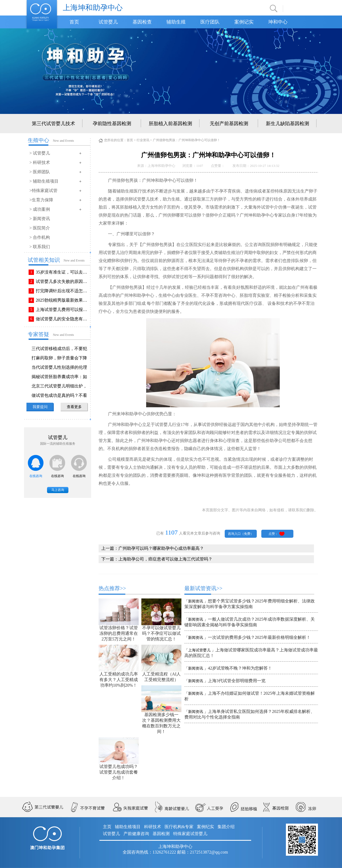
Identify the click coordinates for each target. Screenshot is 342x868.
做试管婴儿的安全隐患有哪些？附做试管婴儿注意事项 (63, 319)
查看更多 (74, 407)
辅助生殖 (176, 22)
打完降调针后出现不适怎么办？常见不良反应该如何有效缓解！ (63, 291)
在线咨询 (36, 476)
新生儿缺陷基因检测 (287, 124)
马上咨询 (58, 490)
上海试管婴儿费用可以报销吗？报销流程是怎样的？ (63, 310)
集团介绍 (226, 827)
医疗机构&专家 (179, 827)
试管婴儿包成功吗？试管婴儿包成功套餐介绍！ (119, 772)
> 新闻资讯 (40, 219)
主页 (107, 827)
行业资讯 (143, 140)
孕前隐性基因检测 (112, 124)
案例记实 (244, 22)
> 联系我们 (40, 247)
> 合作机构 (40, 237)
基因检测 (161, 834)
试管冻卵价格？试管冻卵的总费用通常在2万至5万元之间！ (119, 633)
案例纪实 (205, 827)
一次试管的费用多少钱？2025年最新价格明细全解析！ (259, 637)
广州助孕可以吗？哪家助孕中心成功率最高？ (161, 548)
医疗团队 (210, 22)
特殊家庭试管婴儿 (190, 834)
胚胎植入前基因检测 (170, 124)
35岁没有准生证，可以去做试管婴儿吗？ (63, 272)
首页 (74, 22)
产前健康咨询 (136, 834)
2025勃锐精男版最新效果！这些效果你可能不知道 (63, 300)
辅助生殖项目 (128, 827)
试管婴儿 (108, 22)
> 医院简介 (40, 228)
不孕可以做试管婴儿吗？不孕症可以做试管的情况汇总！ (161, 633)
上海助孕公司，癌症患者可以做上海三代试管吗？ (165, 559)
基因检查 (142, 22)
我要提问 (40, 407)
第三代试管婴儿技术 (53, 124)
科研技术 (153, 827)
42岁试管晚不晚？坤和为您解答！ (240, 668)
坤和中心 (278, 22)
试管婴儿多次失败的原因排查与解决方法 (63, 281)
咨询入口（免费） (241, 534)
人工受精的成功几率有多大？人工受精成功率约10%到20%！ (119, 680)
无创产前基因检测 (229, 124)
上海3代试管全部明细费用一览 (237, 681)
